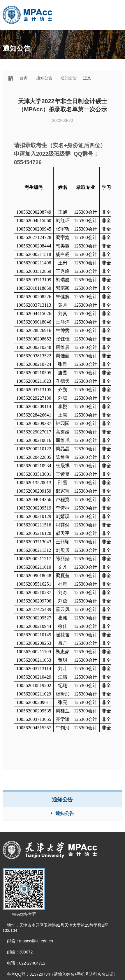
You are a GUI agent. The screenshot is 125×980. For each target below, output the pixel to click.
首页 (24, 78)
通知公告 (44, 78)
